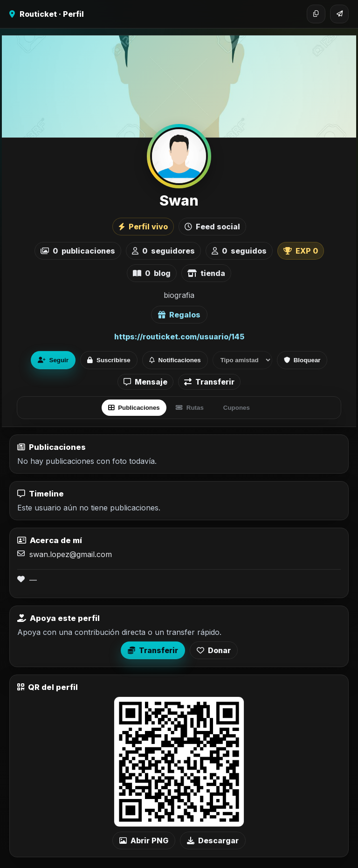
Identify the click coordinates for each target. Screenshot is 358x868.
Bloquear (302, 360)
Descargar (213, 840)
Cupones (237, 408)
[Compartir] (339, 14)
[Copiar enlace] (316, 14)
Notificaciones (175, 360)
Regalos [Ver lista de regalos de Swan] (179, 315)
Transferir (209, 382)
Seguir (53, 360)
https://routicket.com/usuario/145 (179, 337)
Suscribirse (109, 360)
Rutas (190, 408)
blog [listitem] (152, 273)
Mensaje (145, 382)
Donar (214, 650)
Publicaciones (134, 408)
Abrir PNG (144, 840)
